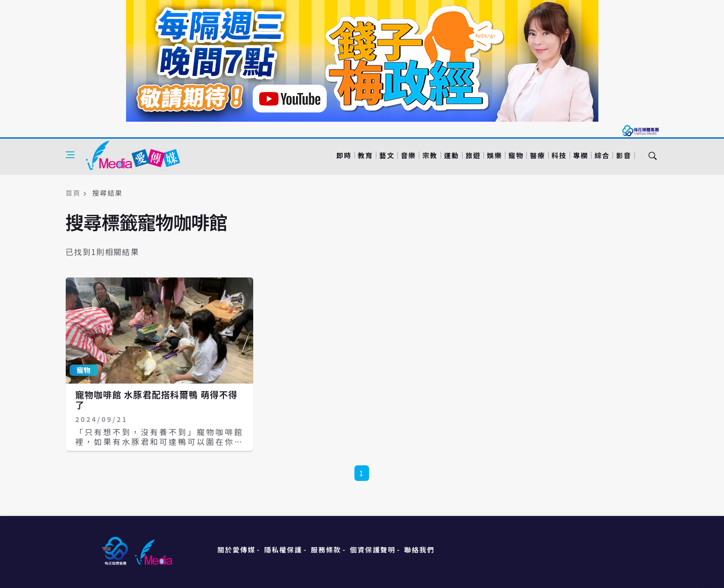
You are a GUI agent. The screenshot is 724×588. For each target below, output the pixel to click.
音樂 (408, 155)
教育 (365, 155)
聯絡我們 (419, 550)
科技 (559, 155)
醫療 (537, 155)
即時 (344, 155)
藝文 (387, 155)
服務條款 (326, 550)
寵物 (516, 155)
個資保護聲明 (373, 550)
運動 (452, 155)
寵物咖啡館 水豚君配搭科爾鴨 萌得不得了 (157, 400)
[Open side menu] (70, 155)
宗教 (430, 155)
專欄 (581, 155)
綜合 (602, 155)
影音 (623, 155)
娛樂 (494, 155)
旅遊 (473, 155)
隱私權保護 (283, 550)
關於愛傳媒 (237, 550)
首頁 (73, 193)
